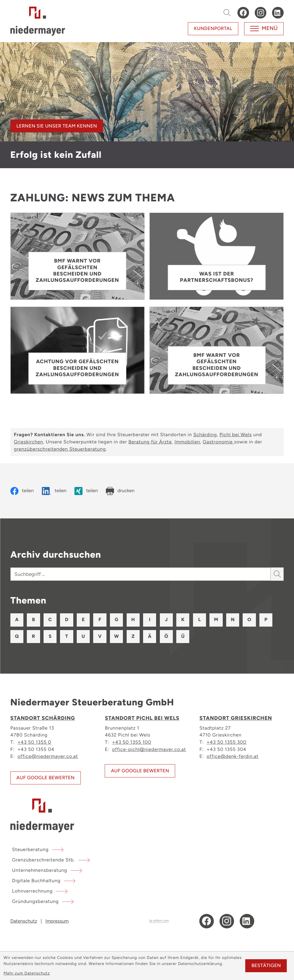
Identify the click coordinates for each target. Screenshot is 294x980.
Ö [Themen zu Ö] (166, 636)
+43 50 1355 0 (34, 742)
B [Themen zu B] (33, 620)
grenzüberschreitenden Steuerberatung (60, 449)
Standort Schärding (43, 718)
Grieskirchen (28, 442)
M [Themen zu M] (216, 620)
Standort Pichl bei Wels (142, 718)
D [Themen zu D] (67, 620)
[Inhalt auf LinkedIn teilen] (54, 491)
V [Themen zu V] (100, 636)
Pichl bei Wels (236, 435)
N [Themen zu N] (233, 620)
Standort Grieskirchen (236, 718)
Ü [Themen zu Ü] (183, 636)
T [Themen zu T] (67, 636)
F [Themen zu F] (100, 620)
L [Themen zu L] (200, 620)
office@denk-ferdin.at (233, 756)
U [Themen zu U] (83, 636)
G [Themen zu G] (117, 620)
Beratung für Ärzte (150, 442)
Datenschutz (24, 921)
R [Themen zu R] (34, 636)
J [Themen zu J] (166, 620)
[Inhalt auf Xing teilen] (86, 491)
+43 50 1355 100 (132, 742)
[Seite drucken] (120, 491)
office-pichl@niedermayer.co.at (149, 749)
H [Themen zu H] (133, 620)
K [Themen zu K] (183, 620)
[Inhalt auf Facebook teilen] (22, 491)
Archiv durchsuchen (56, 554)
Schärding (205, 435)
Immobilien (187, 442)
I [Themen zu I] (150, 620)
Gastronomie (219, 442)
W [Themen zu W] (116, 636)
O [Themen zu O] (249, 620)
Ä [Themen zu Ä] (150, 636)
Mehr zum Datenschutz (27, 973)
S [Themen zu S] (50, 636)
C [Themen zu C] (50, 620)
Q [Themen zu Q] (17, 636)
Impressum (57, 921)
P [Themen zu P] (266, 620)
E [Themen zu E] (83, 620)
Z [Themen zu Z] (133, 636)
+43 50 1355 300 (226, 742)
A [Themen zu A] (17, 620)
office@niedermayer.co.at (48, 756)
